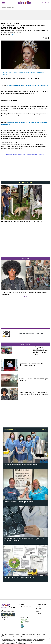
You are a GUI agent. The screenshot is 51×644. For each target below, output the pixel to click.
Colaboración (41, 73)
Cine (3, 620)
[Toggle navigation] (3, 3)
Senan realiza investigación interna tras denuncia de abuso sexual (28, 85)
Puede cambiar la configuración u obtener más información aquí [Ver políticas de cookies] (23, 643)
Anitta (28, 73)
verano (15, 73)
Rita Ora (33, 73)
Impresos (5, 617)
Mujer (38, 611)
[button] (5, 279)
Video (10, 73)
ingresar (45, 3)
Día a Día (39, 609)
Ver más (43, 429)
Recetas (38, 613)
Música (5, 73)
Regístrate (22, 605)
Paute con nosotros (25, 607)
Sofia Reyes (21, 73)
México (5, 75)
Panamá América (41, 605)
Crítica (38, 607)
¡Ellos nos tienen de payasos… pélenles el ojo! (30, 334)
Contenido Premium (26, 183)
